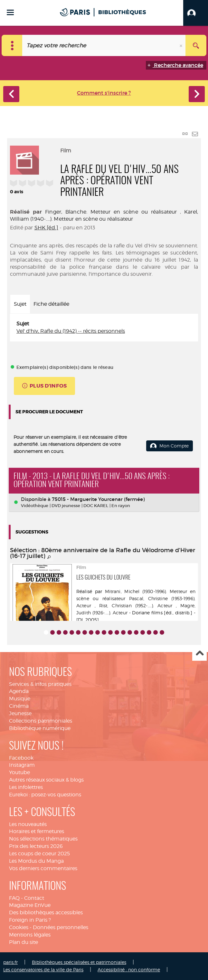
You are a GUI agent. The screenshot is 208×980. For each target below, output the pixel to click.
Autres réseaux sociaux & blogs (46, 780)
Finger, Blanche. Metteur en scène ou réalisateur (111, 212)
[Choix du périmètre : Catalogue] (12, 45)
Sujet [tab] (20, 304)
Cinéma (19, 706)
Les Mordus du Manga (36, 861)
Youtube (19, 772)
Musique (20, 699)
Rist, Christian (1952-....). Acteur (136, 605)
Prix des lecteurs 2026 (36, 846)
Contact (34, 898)
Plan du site (24, 942)
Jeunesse (20, 713)
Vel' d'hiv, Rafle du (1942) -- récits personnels (71, 331)
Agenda (19, 691)
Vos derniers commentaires (43, 868)
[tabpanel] (104, 328)
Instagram (22, 765)
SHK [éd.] (46, 228)
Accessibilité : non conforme (129, 970)
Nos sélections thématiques (43, 839)
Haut (199, 654)
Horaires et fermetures (37, 831)
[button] (196, 13)
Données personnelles (61, 927)
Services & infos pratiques (40, 684)
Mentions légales (30, 935)
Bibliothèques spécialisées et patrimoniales (79, 962)
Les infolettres (26, 787)
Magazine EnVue (30, 905)
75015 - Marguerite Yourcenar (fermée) (98, 499)
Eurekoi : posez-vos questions (45, 795)
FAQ (14, 898)
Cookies (19, 927)
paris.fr (10, 962)
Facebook (21, 758)
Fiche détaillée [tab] (51, 304)
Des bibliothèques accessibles (46, 913)
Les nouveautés (28, 824)
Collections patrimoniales (41, 721)
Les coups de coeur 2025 (39, 854)
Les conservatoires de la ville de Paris (43, 970)
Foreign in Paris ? (30, 920)
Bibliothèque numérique (40, 728)
